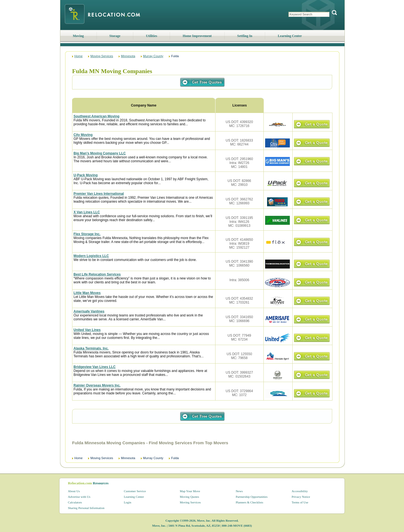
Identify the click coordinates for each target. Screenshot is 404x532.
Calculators (75, 502)
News (239, 491)
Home (78, 56)
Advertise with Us (79, 497)
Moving (78, 36)
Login (127, 502)
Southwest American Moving (97, 116)
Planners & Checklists (249, 502)
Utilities (151, 36)
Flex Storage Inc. (87, 234)
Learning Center (290, 36)
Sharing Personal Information (86, 508)
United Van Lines (87, 330)
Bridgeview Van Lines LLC (95, 367)
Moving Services (102, 56)
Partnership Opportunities (252, 497)
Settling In (245, 36)
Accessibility (300, 491)
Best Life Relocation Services (97, 274)
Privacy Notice (301, 497)
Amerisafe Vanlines (89, 311)
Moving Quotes (190, 497)
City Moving (83, 135)
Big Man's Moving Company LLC (100, 153)
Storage (115, 36)
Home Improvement (197, 36)
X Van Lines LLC (87, 212)
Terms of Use (300, 502)
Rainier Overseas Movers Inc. (97, 385)
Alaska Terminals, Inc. (91, 348)
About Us (74, 491)
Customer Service (135, 491)
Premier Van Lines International (99, 194)
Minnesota (128, 56)
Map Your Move (190, 491)
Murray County (153, 56)
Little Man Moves (87, 293)
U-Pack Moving (86, 175)
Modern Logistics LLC (91, 256)
